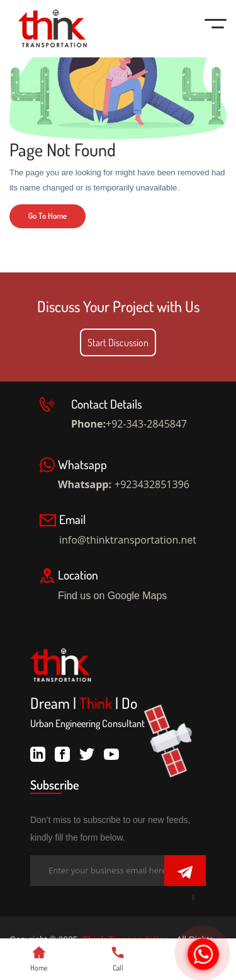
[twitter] (87, 752)
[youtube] (111, 752)
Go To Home (48, 216)
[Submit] (185, 872)
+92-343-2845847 (146, 424)
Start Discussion (118, 342)
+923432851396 (152, 484)
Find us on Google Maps (122, 596)
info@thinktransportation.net (128, 540)
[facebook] (62, 752)
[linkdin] (38, 752)
